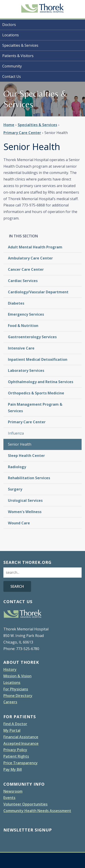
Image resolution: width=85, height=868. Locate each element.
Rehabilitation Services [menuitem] (29, 478)
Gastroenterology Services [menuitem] (32, 337)
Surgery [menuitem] (15, 489)
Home (9, 125)
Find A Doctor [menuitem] (15, 724)
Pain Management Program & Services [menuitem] (35, 408)
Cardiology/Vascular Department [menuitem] (38, 292)
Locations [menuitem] (11, 35)
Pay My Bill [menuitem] (13, 769)
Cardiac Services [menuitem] (23, 281)
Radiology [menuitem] (17, 467)
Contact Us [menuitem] (12, 76)
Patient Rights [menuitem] (16, 756)
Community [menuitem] (12, 66)
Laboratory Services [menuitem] (26, 370)
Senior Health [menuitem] (20, 444)
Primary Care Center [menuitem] (27, 422)
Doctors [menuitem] (9, 25)
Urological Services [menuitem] (25, 500)
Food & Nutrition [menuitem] (23, 326)
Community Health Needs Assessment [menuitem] (37, 811)
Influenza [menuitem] (16, 433)
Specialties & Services (37, 125)
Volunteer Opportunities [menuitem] (25, 804)
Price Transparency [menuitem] (21, 763)
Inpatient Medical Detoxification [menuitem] (38, 359)
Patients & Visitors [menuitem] (18, 56)
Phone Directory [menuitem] (18, 696)
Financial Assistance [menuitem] (21, 737)
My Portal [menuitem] (12, 730)
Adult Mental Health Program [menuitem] (35, 247)
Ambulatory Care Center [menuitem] (30, 258)
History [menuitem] (10, 669)
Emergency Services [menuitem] (26, 314)
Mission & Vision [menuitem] (17, 676)
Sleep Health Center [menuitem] (26, 456)
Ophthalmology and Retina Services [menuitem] (41, 382)
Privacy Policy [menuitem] (15, 750)
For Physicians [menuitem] (16, 689)
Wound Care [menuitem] (19, 523)
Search (17, 586)
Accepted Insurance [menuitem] (21, 743)
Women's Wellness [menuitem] (25, 512)
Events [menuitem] (9, 798)
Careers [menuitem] (10, 702)
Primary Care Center (22, 133)
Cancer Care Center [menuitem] (26, 269)
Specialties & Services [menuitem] (20, 45)
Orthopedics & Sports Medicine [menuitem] (36, 393)
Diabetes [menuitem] (16, 303)
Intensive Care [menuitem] (21, 348)
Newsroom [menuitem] (13, 791)
